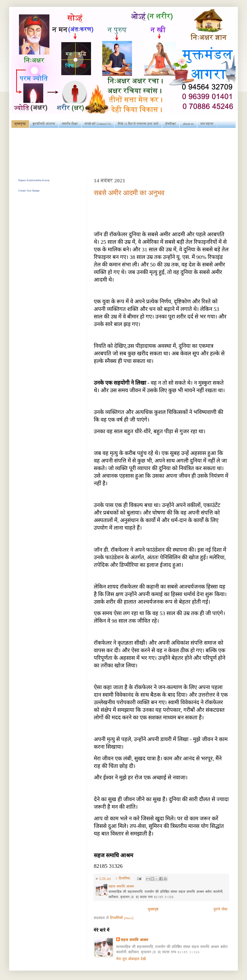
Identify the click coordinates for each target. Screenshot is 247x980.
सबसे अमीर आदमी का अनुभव (129, 193)
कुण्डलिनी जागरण (44, 124)
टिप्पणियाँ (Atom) (122, 918)
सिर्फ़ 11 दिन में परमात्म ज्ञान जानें (138, 124)
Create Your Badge (29, 191)
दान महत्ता (207, 124)
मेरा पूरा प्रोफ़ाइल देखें (131, 959)
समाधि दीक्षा (70, 124)
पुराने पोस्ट (220, 909)
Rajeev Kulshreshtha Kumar (34, 180)
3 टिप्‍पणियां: (124, 878)
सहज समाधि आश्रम (134, 940)
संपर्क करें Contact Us (98, 124)
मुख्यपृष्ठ (20, 124)
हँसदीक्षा (171, 124)
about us (188, 124)
